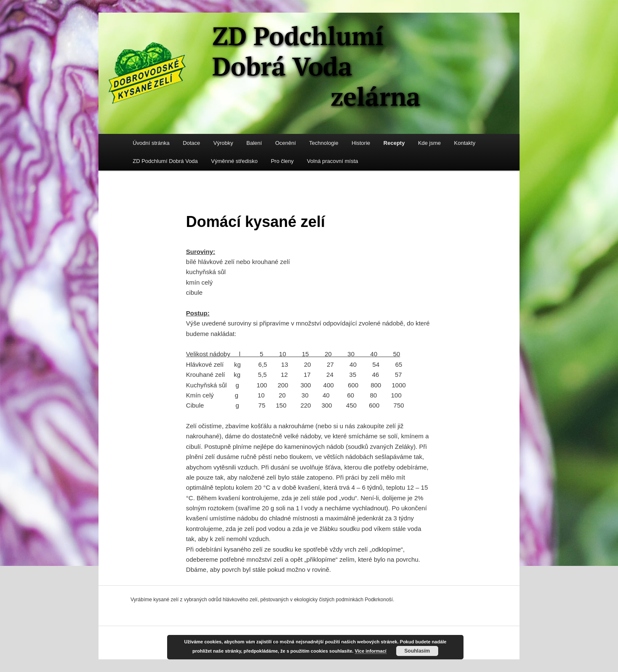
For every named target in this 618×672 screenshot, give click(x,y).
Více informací (371, 651)
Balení (254, 143)
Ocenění (286, 143)
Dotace (191, 143)
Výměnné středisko (234, 161)
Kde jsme (429, 143)
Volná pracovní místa (332, 161)
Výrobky (223, 143)
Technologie (324, 143)
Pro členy (282, 161)
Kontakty (465, 143)
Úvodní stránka (151, 143)
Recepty (394, 143)
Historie (361, 143)
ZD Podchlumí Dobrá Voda (165, 161)
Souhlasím (417, 651)
